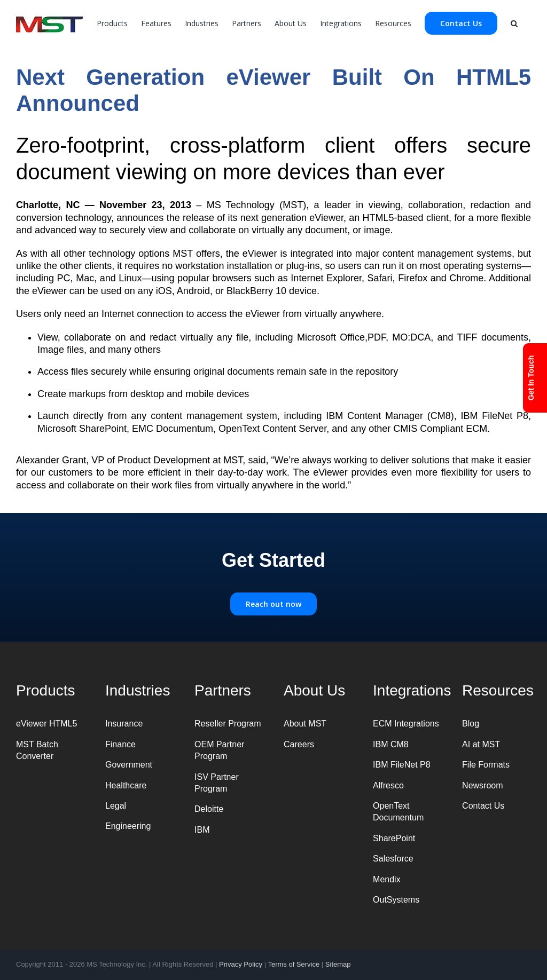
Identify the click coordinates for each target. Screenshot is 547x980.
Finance (120, 744)
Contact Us (483, 806)
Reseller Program (228, 724)
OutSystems (396, 900)
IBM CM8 (391, 744)
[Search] (514, 22)
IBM (202, 830)
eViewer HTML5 (46, 724)
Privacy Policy (241, 964)
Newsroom (482, 785)
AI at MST (481, 744)
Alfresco (388, 785)
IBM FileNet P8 (402, 765)
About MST (305, 724)
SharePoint (394, 838)
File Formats (486, 765)
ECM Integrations (406, 724)
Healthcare (126, 785)
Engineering (128, 826)
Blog (471, 724)
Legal (116, 806)
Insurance (124, 724)
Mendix (387, 879)
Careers (299, 744)
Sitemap (338, 964)
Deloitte (209, 809)
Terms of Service (294, 964)
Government (129, 765)
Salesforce (393, 859)
